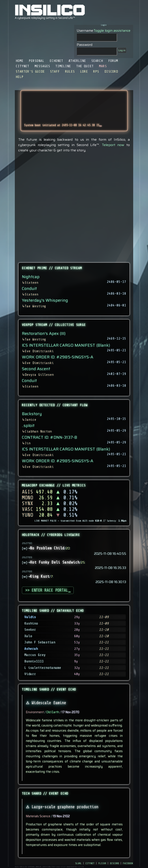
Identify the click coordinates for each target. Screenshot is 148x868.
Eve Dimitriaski (39, 351)
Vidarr (30, 674)
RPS (96, 72)
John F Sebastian (40, 642)
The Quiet (85, 66)
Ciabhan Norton (38, 431)
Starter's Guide (30, 72)
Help (20, 77)
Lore (84, 72)
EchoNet (56, 61)
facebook (128, 863)
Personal (37, 61)
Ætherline (77, 61)
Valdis (30, 617)
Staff (55, 72)
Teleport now (113, 145)
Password (85, 45)
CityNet (22, 66)
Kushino (31, 623)
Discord (111, 72)
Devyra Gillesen (39, 375)
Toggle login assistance (112, 31)
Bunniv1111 (34, 661)
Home (20, 61)
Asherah (31, 649)
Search (97, 61)
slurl (78, 863)
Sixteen (31, 283)
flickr (102, 863)
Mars (103, 66)
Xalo (28, 636)
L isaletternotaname (43, 668)
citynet (90, 863)
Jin (28, 443)
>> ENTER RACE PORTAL (48, 590)
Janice (31, 420)
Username (85, 31)
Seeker (30, 630)
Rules (70, 72)
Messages (42, 66)
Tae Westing (35, 306)
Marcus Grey (35, 655)
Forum (113, 61)
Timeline (63, 66)
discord (114, 863)
